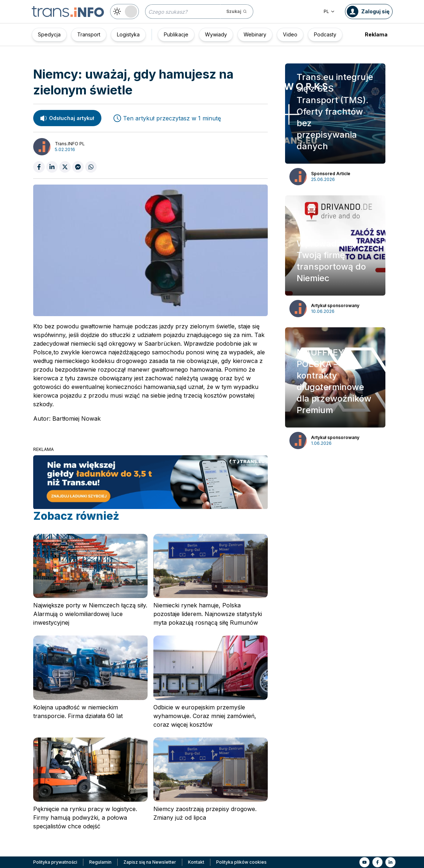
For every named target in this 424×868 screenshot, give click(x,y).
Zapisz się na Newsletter (150, 862)
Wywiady (216, 34)
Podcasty (325, 34)
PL (329, 11)
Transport (89, 34)
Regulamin (100, 862)
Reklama (376, 34)
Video (290, 34)
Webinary (255, 34)
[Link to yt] (364, 862)
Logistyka (128, 34)
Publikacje (176, 34)
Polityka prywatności (55, 862)
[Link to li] (390, 862)
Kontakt (196, 862)
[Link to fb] (377, 862)
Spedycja (49, 34)
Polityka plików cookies (241, 862)
